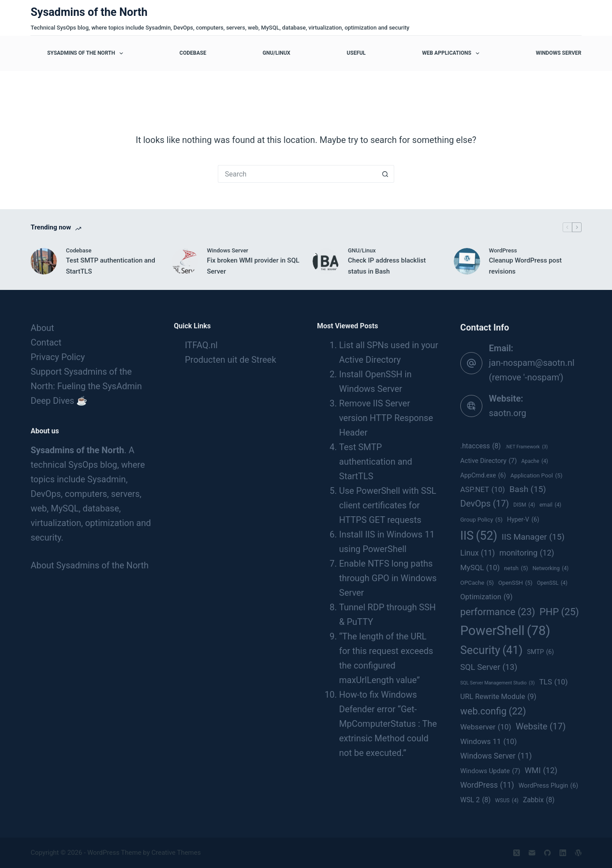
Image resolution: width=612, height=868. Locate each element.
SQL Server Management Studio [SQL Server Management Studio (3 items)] (498, 683)
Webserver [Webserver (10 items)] (486, 727)
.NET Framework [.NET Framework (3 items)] (527, 447)
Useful (356, 53)
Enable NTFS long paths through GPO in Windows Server (388, 578)
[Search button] (385, 174)
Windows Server (558, 53)
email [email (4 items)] (550, 505)
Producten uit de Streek (230, 360)
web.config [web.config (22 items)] (493, 711)
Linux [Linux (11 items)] (478, 553)
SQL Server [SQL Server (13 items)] (489, 667)
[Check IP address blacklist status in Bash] (326, 261)
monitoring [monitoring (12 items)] (526, 553)
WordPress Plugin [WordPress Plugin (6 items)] (548, 786)
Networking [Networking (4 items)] (551, 569)
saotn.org (508, 413)
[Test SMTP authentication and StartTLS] (44, 261)
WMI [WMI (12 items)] (541, 770)
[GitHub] (547, 853)
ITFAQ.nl (201, 345)
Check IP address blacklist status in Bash (387, 266)
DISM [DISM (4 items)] (524, 505)
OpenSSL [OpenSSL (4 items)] (552, 583)
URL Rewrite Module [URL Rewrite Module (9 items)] (498, 697)
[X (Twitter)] (517, 853)
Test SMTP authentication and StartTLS (110, 266)
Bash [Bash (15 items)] (528, 489)
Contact (46, 342)
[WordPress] (578, 853)
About (42, 328)
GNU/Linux (276, 53)
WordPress (503, 250)
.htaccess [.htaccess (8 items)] (481, 446)
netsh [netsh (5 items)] (516, 568)
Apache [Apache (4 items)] (535, 462)
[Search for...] (297, 174)
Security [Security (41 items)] (492, 650)
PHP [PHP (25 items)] (559, 612)
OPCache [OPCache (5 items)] (477, 583)
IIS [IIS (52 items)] (479, 536)
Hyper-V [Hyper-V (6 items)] (523, 520)
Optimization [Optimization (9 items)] (487, 597)
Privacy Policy (58, 357)
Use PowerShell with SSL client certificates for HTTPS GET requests (388, 505)
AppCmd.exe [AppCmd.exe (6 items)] (483, 476)
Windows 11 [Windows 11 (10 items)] (489, 741)
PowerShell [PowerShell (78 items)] (505, 631)
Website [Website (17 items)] (541, 727)
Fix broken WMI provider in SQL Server (253, 266)
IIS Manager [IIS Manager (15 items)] (533, 537)
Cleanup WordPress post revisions (525, 266)
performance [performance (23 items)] (498, 612)
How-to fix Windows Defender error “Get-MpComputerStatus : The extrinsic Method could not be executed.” (388, 724)
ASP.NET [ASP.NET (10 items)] (483, 489)
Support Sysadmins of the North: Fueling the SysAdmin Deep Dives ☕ (86, 386)
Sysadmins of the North (89, 12)
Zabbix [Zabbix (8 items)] (539, 800)
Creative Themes (176, 853)
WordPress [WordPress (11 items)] (487, 785)
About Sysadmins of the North (90, 565)
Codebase (193, 53)
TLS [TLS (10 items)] (554, 682)
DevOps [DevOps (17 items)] (485, 504)
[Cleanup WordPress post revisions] (467, 261)
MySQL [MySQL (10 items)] (480, 567)
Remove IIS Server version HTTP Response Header (386, 418)
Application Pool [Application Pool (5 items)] (537, 476)
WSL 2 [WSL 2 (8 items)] (476, 800)
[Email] (532, 853)
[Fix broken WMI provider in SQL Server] (185, 261)
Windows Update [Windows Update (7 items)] (490, 771)
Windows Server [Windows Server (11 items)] (496, 756)
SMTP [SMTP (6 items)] (540, 652)
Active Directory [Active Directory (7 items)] (489, 461)
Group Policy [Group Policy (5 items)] (481, 520)
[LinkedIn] (563, 853)
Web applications (452, 53)
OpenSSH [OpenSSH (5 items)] (515, 583)
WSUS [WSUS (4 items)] (507, 801)
